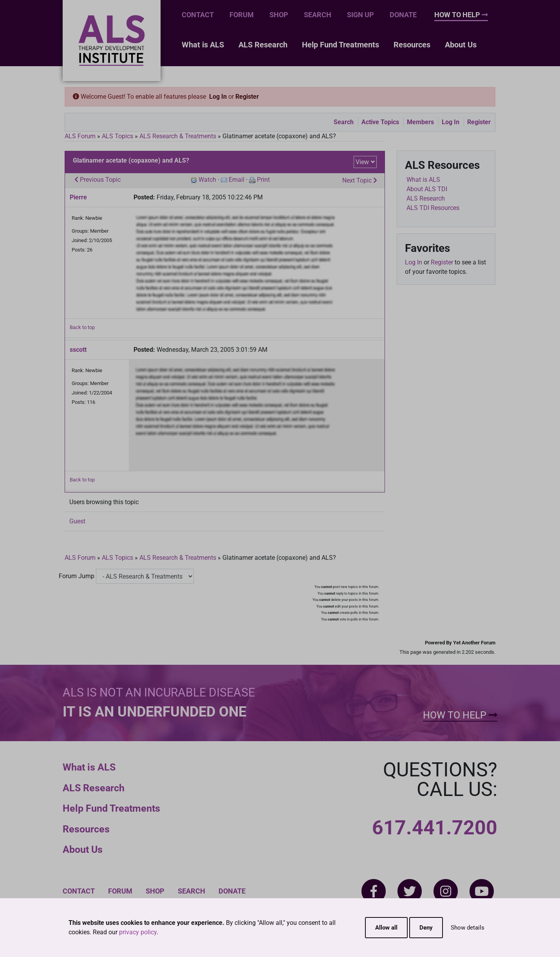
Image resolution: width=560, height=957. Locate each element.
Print (263, 180)
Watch (207, 180)
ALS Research (263, 45)
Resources (412, 45)
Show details (468, 928)
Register (247, 97)
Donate (403, 15)
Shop (279, 15)
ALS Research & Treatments (178, 136)
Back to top (82, 327)
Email (237, 180)
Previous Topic (98, 180)
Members (420, 122)
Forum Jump (77, 576)
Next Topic (360, 180)
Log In (218, 97)
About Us (461, 45)
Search (318, 15)
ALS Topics (117, 136)
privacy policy (138, 932)
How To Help (461, 15)
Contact (198, 15)
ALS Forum (81, 136)
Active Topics (380, 122)
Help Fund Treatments (341, 45)
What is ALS (203, 45)
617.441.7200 (435, 828)
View (362, 162)
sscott (78, 350)
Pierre (78, 197)
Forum (242, 15)
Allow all (386, 928)
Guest (77, 521)
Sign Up (360, 15)
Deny (426, 928)
